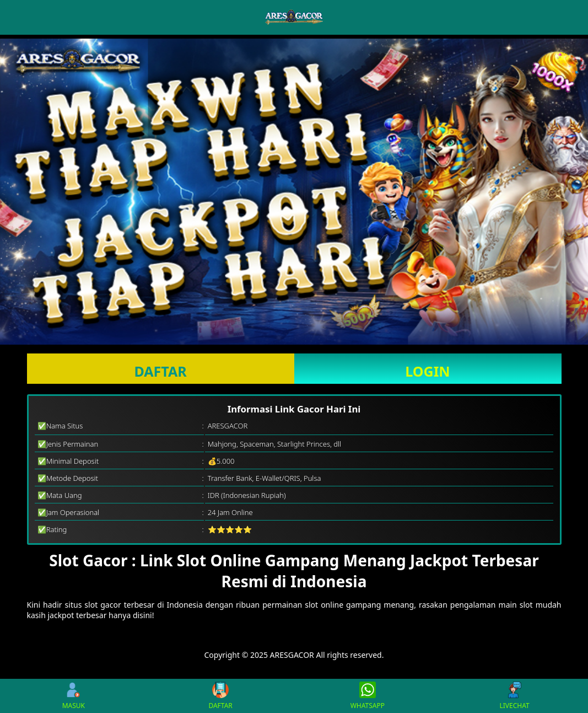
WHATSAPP (368, 696)
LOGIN (427, 371)
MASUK (74, 696)
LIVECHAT (515, 696)
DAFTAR (160, 371)
